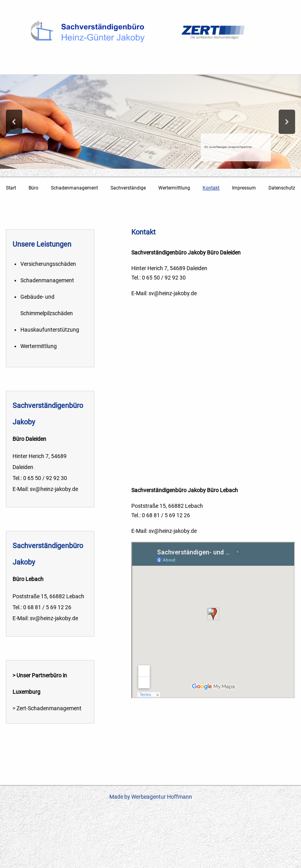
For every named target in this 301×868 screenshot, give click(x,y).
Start (11, 188)
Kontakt (211, 188)
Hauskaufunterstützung (50, 330)
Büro (34, 188)
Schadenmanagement (74, 188)
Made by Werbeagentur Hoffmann (151, 797)
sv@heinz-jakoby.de (173, 293)
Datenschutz (282, 188)
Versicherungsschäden (48, 264)
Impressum (244, 188)
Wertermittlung (174, 188)
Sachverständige (128, 188)
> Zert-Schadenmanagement (47, 708)
